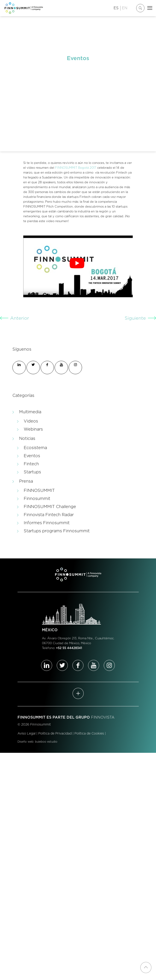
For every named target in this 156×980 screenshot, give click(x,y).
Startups (32, 472)
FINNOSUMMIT (39, 491)
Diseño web (25, 742)
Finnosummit (37, 499)
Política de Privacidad (55, 734)
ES (116, 8)
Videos (31, 421)
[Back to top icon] (146, 968)
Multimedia (30, 412)
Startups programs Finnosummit (57, 531)
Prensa (26, 481)
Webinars (33, 429)
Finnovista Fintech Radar (49, 515)
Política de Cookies (89, 734)
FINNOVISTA (103, 717)
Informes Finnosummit (47, 523)
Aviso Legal (26, 734)
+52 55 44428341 (69, 648)
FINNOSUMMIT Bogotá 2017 (76, 168)
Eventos (32, 456)
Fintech (31, 464)
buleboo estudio (46, 742)
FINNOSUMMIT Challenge (50, 507)
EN (125, 8)
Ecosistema (35, 448)
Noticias (27, 439)
